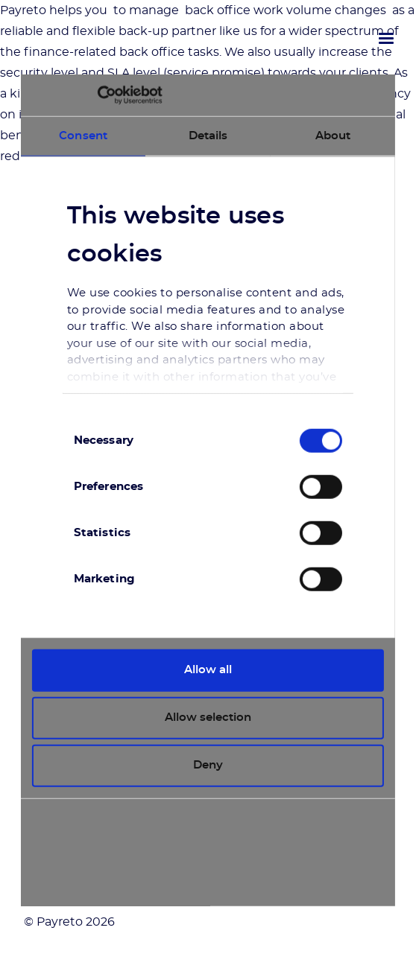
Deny (208, 765)
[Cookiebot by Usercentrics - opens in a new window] (97, 95)
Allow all (208, 670)
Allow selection (208, 717)
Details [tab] (208, 135)
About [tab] (333, 135)
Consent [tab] (83, 135)
